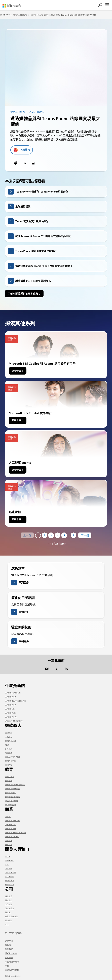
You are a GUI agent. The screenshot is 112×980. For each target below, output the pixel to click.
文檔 (7, 864)
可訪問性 (9, 920)
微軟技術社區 (11, 872)
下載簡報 (25, 150)
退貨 (7, 745)
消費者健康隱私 (12, 962)
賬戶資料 (9, 733)
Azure (7, 856)
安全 (7, 924)
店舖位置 (9, 753)
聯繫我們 (9, 949)
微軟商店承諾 (11, 761)
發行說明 (9, 945)
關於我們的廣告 (12, 970)
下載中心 (9, 737)
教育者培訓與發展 (12, 797)
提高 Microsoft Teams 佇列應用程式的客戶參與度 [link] (43, 236)
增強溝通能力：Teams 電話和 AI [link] (33, 281)
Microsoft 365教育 (12, 789)
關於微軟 (9, 900)
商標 (7, 966)
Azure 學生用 (10, 805)
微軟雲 (8, 816)
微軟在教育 (10, 777)
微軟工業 (9, 840)
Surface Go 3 (10, 709)
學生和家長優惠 (11, 801)
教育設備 (9, 781)
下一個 (85, 535)
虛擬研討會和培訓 (12, 757)
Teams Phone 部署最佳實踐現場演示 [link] (36, 251)
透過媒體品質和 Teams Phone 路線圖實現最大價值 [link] (44, 266)
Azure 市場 (9, 876)
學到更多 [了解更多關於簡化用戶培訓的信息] (24, 612)
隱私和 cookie (11, 953)
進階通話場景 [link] (23, 206)
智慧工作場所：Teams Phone (28, 15)
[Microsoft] (13, 6)
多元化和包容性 (11, 916)
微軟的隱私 (10, 908)
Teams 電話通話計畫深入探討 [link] (32, 221)
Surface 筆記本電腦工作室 (16, 701)
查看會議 (16, 371)
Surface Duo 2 (11, 713)
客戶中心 (8, 15)
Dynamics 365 (11, 824)
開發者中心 (10, 860)
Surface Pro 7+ (11, 717)
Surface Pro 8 (10, 697)
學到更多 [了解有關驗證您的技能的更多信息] (24, 641)
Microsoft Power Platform (15, 832)
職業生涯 (9, 896)
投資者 (8, 912)
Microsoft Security (12, 820)
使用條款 (9, 957)
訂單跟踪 (9, 749)
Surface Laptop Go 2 (13, 693)
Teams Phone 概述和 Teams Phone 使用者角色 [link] (42, 192)
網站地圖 (9, 941)
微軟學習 (9, 868)
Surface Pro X (10, 705)
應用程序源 (10, 880)
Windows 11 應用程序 (14, 721)
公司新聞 (9, 904)
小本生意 (9, 844)
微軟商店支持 (11, 741)
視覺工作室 (10, 884)
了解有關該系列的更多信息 (23, 294)
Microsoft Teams (12, 836)
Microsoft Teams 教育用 (15, 785)
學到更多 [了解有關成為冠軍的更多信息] (24, 582)
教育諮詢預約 (11, 793)
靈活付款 (9, 765)
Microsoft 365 (11, 828)
